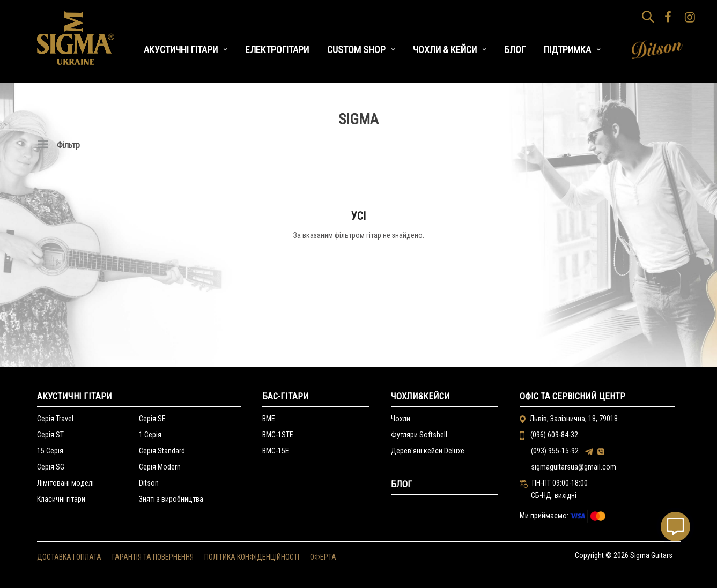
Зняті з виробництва (171, 499)
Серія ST (50, 435)
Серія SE (152, 419)
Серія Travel (55, 419)
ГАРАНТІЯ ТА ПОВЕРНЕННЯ (153, 557)
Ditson (149, 483)
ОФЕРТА (323, 557)
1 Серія (150, 435)
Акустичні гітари (75, 396)
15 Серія (50, 451)
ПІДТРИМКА (567, 50)
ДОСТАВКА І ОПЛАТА (69, 557)
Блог (402, 484)
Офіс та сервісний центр (572, 396)
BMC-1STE (278, 435)
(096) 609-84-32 (553, 435)
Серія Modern (160, 467)
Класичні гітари (61, 499)
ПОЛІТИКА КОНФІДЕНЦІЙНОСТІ (252, 557)
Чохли (401, 419)
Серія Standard (162, 451)
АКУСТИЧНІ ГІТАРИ (181, 50)
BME (269, 419)
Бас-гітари (286, 396)
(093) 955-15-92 (555, 451)
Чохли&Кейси (420, 396)
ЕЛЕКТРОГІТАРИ (277, 50)
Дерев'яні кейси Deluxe (428, 451)
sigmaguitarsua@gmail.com (574, 467)
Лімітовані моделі (65, 483)
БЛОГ (515, 50)
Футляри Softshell (419, 435)
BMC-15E (276, 451)
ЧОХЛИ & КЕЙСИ (445, 50)
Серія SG (51, 467)
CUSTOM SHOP (356, 50)
